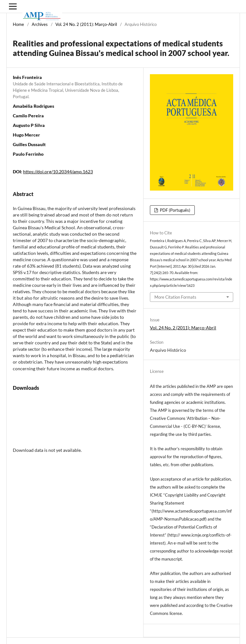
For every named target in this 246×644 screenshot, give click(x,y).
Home (18, 24)
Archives (40, 24)
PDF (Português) (175, 210)
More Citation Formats (175, 297)
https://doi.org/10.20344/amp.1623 (58, 172)
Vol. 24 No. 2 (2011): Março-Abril (86, 24)
